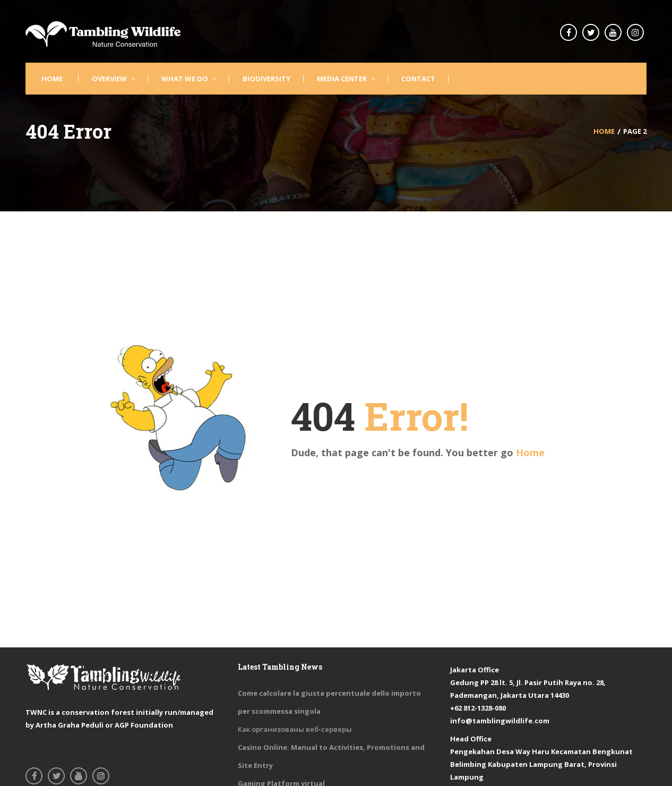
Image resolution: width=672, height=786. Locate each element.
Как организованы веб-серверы (295, 729)
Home (530, 452)
